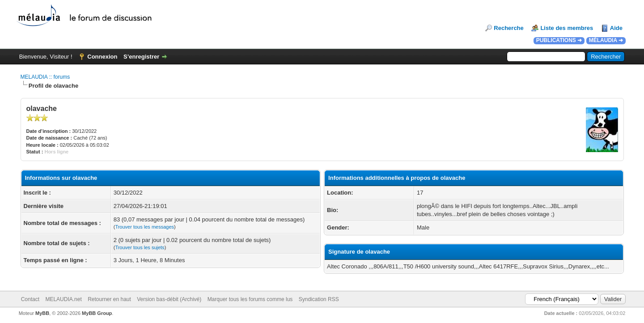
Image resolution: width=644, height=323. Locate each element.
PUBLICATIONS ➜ (559, 40)
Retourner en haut (109, 299)
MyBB (42, 313)
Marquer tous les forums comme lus (250, 299)
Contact (30, 299)
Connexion (102, 57)
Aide (616, 28)
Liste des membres (567, 28)
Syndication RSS (319, 299)
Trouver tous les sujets (140, 247)
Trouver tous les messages (144, 227)
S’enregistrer (141, 57)
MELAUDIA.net (63, 299)
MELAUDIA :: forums (45, 77)
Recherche (508, 28)
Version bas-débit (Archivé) (169, 299)
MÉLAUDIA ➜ (606, 40)
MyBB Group (97, 313)
